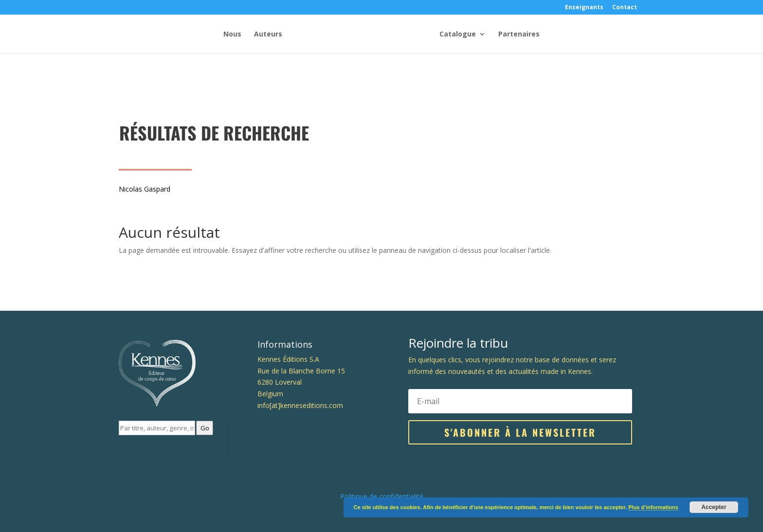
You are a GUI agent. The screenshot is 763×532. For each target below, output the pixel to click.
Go (205, 428)
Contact (625, 8)
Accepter (714, 507)
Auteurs (268, 35)
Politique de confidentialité (382, 496)
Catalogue (458, 35)
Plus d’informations (653, 507)
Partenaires (519, 35)
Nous (232, 35)
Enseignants (584, 8)
